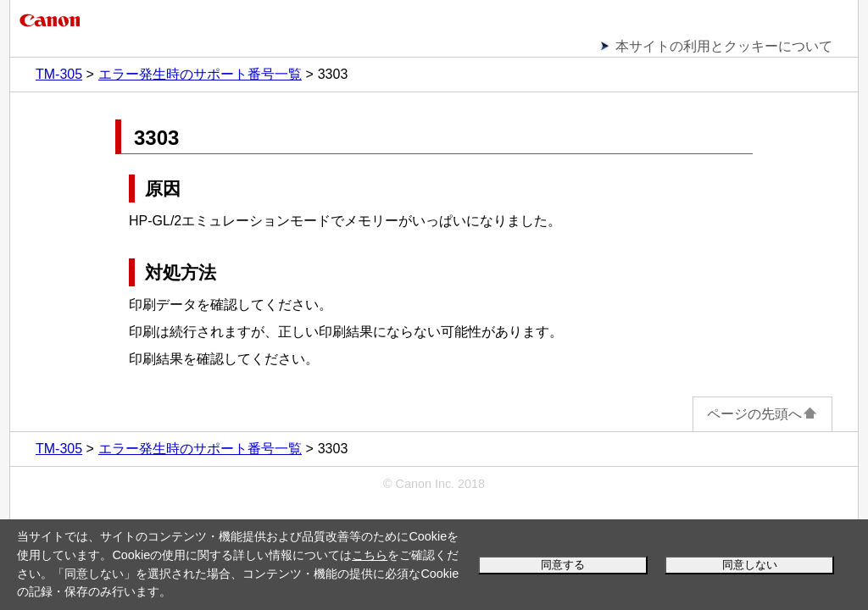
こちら (370, 555)
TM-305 (59, 74)
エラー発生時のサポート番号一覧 (200, 74)
